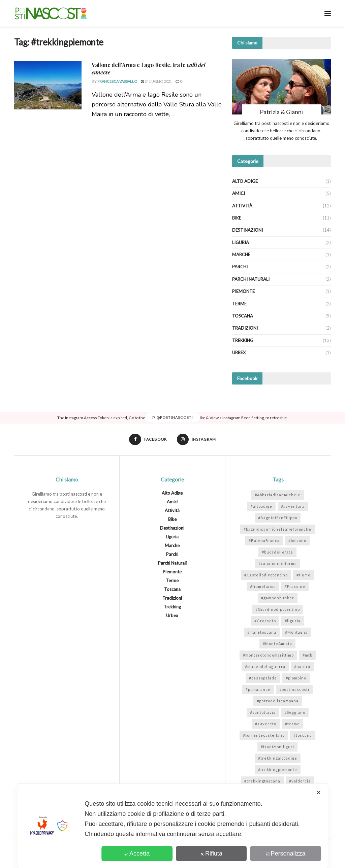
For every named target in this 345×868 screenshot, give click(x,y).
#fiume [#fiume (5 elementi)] (304, 575)
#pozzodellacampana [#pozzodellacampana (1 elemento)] (278, 701)
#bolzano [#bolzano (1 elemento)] (297, 541)
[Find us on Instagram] (197, 440)
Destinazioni (247, 230)
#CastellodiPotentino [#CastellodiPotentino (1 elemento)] (266, 575)
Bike (237, 218)
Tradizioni (245, 328)
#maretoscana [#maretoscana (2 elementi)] (262, 632)
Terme (239, 304)
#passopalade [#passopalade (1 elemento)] (263, 678)
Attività (242, 206)
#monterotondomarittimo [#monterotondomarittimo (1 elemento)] (268, 655)
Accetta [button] (137, 854)
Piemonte (243, 291)
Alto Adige (245, 181)
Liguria (241, 242)
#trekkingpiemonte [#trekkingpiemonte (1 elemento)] (278, 770)
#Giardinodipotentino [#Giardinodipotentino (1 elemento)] (278, 610)
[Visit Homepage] (51, 13)
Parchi (240, 267)
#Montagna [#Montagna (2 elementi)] (296, 632)
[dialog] (172, 826)
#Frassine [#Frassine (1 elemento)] (295, 587)
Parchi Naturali (251, 279)
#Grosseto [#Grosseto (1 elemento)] (265, 621)
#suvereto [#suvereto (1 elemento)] (266, 724)
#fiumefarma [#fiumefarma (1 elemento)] (263, 587)
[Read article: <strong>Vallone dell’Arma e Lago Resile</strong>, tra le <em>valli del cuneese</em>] (48, 85)
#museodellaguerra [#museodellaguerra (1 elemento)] (265, 667)
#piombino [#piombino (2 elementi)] (296, 678)
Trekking (243, 340)
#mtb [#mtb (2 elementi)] (307, 655)
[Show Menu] (328, 13)
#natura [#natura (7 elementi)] (302, 667)
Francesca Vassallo (117, 81)
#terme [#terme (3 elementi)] (292, 724)
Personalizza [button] (286, 854)
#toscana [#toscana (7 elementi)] (303, 736)
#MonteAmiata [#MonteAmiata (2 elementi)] (277, 644)
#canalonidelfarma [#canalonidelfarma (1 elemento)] (278, 564)
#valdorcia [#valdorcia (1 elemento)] (300, 781)
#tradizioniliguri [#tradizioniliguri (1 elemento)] (277, 747)
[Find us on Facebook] (148, 440)
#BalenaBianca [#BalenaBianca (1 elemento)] (264, 541)
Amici (239, 193)
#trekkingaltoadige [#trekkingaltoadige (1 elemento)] (278, 758)
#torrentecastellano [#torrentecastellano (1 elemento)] (264, 736)
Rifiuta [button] (211, 854)
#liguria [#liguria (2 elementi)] (293, 621)
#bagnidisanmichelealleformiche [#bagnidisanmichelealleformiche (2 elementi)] (277, 529)
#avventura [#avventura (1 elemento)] (293, 507)
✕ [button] (319, 793)
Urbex (239, 353)
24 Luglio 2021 (156, 81)
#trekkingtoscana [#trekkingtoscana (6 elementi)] (262, 781)
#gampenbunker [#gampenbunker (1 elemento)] (278, 598)
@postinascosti (172, 417)
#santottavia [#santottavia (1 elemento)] (263, 713)
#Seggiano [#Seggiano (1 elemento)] (295, 713)
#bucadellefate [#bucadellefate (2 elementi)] (277, 552)
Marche (241, 255)
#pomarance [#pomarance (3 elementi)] (258, 690)
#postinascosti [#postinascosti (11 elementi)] (294, 690)
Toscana (243, 316)
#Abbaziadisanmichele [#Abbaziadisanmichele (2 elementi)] (278, 495)
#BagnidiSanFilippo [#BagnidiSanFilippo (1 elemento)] (278, 518)
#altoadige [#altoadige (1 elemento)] (261, 507)
